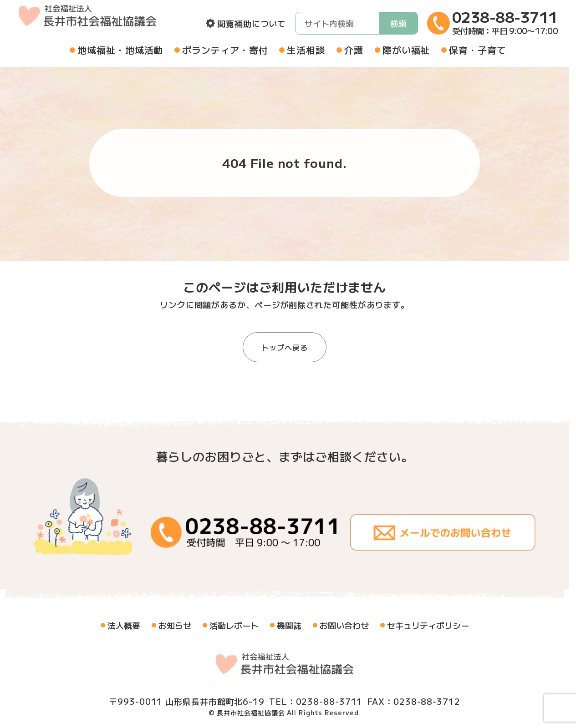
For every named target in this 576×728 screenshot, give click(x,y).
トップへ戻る (284, 347)
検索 (398, 23)
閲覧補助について (252, 23)
